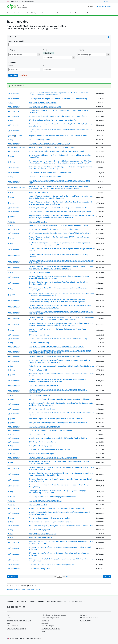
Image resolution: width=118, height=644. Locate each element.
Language (81, 50)
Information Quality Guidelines (17, 628)
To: (44, 66)
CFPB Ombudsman (77, 602)
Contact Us (22, 602)
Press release (14, 94)
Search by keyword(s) (16, 41)
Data (9, 623)
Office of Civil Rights (48, 626)
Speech (18, 136)
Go (67, 576)
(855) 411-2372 (108, 1)
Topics (45, 50)
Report (11, 162)
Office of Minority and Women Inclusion (54, 615)
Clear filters (23, 75)
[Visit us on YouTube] (20, 607)
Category (12, 50)
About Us (11, 602)
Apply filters (13, 75)
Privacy (9, 618)
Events (41, 602)
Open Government (13, 626)
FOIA (8, 615)
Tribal (43, 631)
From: (11, 66)
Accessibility (45, 623)
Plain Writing (46, 620)
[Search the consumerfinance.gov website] (91, 7)
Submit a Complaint (104, 6)
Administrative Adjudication (50, 618)
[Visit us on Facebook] (8, 607)
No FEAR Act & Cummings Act (51, 628)
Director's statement (16, 147)
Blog (10, 103)
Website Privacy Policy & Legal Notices (19, 620)
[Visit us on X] (12, 607)
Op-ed (11, 136)
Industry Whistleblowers (57, 602)
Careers (32, 602)
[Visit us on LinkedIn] (16, 607)
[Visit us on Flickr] (24, 607)
